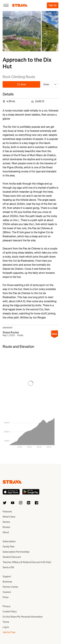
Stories (6, 522)
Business (7, 582)
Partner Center (10, 587)
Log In (6, 627)
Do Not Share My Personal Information (23, 617)
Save (21, 84)
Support (7, 576)
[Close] (6, 5)
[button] (22, 31)
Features (7, 512)
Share (46, 84)
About (6, 532)
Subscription (9, 541)
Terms (6, 622)
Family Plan (9, 547)
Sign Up (53, 5)
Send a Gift (8, 567)
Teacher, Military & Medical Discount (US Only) (27, 562)
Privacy (7, 606)
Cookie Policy (10, 612)
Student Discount (12, 557)
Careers (7, 592)
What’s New (9, 517)
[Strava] (20, 5)
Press (6, 597)
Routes (6, 527)
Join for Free (9, 632)
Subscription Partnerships (16, 552)
